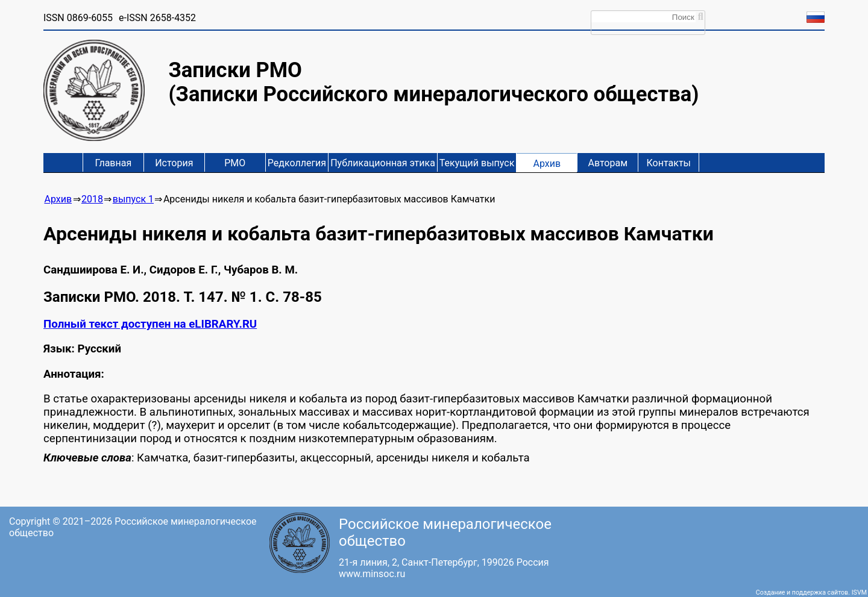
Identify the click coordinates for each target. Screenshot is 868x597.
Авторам (608, 163)
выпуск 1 (133, 199)
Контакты (669, 163)
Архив (547, 164)
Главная (113, 163)
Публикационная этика (383, 163)
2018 (92, 199)
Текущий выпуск (477, 163)
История (174, 163)
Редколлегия (297, 163)
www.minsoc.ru (372, 574)
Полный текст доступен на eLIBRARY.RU (150, 324)
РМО (235, 163)
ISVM (859, 592)
